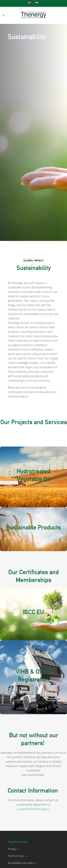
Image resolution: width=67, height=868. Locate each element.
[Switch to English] (30, 3)
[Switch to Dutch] (37, 3)
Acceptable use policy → (23, 863)
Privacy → (14, 849)
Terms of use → (18, 856)
